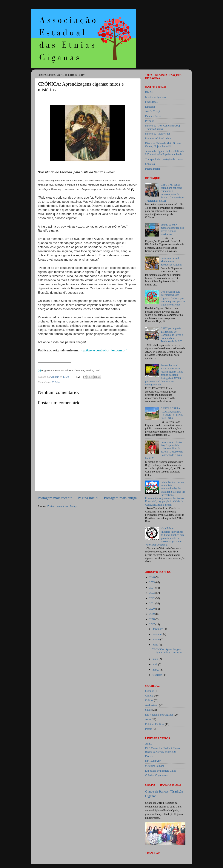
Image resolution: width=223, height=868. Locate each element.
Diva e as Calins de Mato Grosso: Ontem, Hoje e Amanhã (163, 145)
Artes (148, 719)
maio (156, 659)
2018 (152, 619)
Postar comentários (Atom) (62, 506)
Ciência (149, 696)
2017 (152, 624)
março (156, 670)
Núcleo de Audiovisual (158, 134)
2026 (152, 577)
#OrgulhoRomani (155, 766)
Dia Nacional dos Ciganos (159, 715)
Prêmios (150, 121)
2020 (152, 609)
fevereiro (158, 675)
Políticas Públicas (155, 724)
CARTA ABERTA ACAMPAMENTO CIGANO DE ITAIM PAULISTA (172, 413)
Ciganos (150, 691)
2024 (152, 588)
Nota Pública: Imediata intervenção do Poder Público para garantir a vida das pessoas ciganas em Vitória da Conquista (165, 536)
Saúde (149, 710)
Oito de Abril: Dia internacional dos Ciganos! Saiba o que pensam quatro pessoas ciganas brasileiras (173, 298)
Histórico (150, 92)
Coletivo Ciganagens (156, 775)
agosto (156, 639)
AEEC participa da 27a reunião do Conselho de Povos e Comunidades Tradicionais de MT (172, 335)
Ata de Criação (153, 111)
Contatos (150, 164)
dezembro (158, 629)
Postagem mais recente (55, 498)
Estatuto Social (153, 116)
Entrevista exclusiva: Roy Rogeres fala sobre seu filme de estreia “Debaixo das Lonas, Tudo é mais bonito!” (164, 450)
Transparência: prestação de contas (164, 159)
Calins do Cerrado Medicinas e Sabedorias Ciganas (171, 261)
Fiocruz (149, 756)
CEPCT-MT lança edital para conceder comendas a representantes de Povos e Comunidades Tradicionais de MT (165, 193)
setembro (158, 634)
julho (156, 645)
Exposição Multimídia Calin (160, 771)
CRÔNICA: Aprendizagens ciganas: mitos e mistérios (167, 651)
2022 (152, 598)
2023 (152, 593)
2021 (152, 603)
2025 (152, 582)
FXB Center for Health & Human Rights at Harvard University (163, 750)
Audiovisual (152, 705)
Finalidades (151, 102)
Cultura (149, 700)
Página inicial (88, 498)
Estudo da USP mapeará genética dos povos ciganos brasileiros (172, 229)
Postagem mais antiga (120, 498)
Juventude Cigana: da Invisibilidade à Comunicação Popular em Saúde (165, 153)
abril (155, 664)
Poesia (149, 729)
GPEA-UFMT (153, 761)
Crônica (56, 382)
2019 (152, 614)
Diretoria (150, 107)
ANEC (149, 744)
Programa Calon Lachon (158, 138)
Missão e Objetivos (156, 97)
